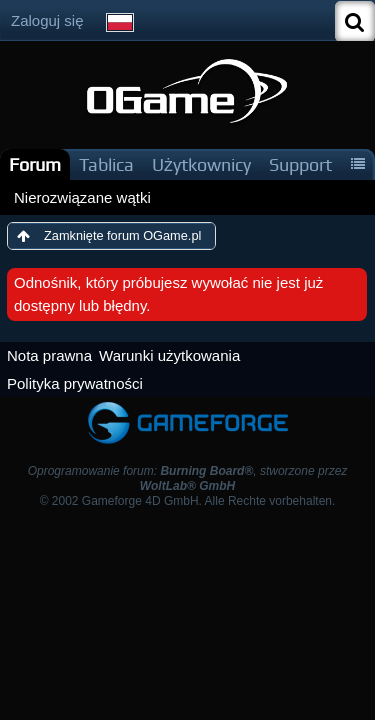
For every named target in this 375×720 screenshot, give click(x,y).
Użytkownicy (201, 164)
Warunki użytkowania (169, 355)
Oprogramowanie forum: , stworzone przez (188, 478)
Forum (35, 164)
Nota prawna (49, 355)
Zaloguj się (47, 20)
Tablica (106, 164)
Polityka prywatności (75, 383)
